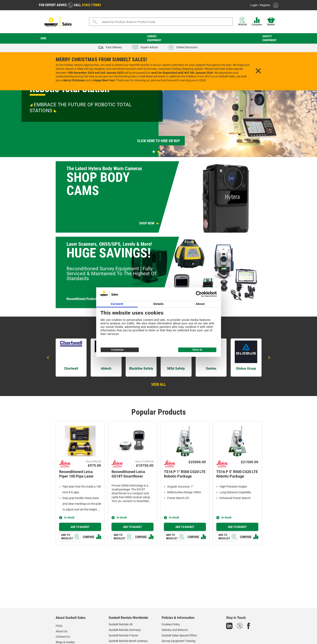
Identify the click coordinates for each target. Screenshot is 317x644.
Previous (49, 358)
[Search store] (162, 22)
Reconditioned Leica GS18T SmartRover (128, 474)
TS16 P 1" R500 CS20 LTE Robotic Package (185, 474)
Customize (120, 350)
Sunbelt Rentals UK (121, 624)
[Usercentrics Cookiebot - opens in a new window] (199, 294)
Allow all (197, 350)
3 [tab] (163, 152)
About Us (61, 631)
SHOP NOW (147, 223)
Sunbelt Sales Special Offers (179, 635)
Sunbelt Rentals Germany (125, 630)
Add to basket (80, 527)
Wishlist (242, 22)
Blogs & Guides (65, 642)
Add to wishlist (70, 537)
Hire (43, 38)
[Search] (161, 22)
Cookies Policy (171, 624)
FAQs (59, 626)
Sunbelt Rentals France (123, 635)
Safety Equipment (270, 38)
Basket (271, 22)
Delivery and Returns (175, 630)
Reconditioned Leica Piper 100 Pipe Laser (76, 474)
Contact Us (63, 637)
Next (269, 358)
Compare (257, 22)
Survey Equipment (154, 38)
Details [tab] (159, 304)
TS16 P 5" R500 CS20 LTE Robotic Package (237, 474)
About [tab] (200, 304)
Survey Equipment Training (179, 641)
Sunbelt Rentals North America (128, 641)
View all (158, 384)
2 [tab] (159, 152)
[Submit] (95, 22)
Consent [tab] (117, 304)
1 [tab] (154, 152)
